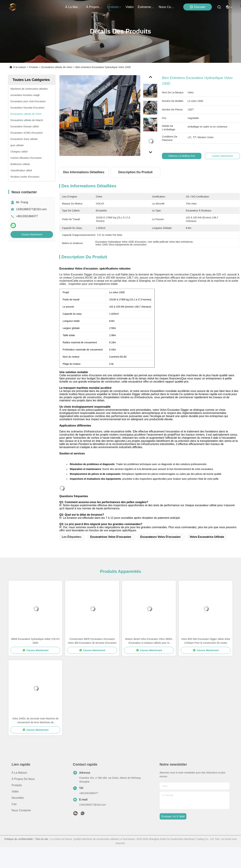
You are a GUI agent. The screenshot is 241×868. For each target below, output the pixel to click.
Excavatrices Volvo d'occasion (111, 537)
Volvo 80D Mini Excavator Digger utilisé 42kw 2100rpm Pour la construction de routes (206, 641)
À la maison (74, 7)
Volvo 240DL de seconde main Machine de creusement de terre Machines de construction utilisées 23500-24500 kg (35, 721)
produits (114, 7)
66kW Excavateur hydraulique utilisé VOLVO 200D (35, 641)
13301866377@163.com (31, 209)
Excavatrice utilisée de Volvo (57, 67)
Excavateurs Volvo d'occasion (160, 537)
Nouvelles (18, 798)
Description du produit (135, 172)
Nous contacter (21, 810)
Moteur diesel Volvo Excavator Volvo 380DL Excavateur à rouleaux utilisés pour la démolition (149, 641)
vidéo (130, 7)
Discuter (198, 7)
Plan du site (42, 839)
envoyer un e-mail (173, 816)
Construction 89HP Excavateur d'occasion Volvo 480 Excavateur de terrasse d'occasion (92, 641)
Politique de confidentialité (19, 839)
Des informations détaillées (84, 172)
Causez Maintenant (32, 234)
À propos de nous (95, 7)
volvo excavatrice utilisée (207, 537)
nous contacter (167, 7)
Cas (14, 804)
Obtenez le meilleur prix (184, 156)
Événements (146, 7)
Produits (34, 67)
